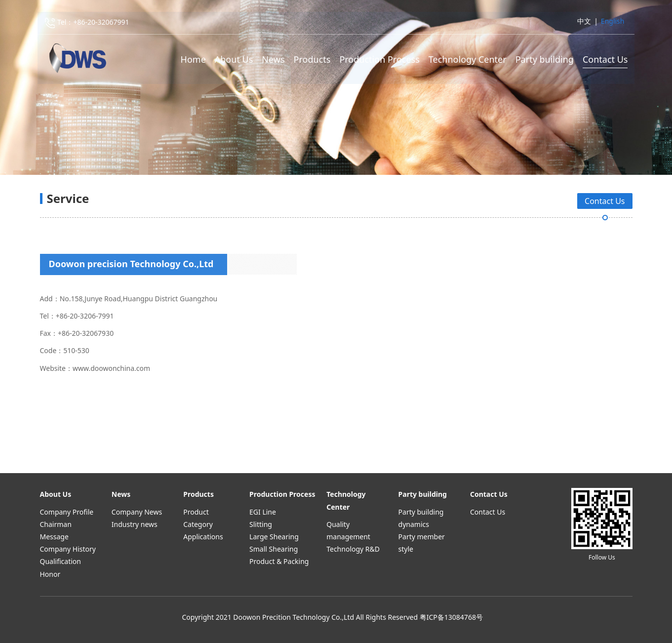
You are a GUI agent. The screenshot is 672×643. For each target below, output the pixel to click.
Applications (203, 537)
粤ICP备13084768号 (451, 617)
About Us (234, 60)
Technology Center (468, 60)
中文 (584, 21)
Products (312, 60)
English (613, 21)
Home (193, 60)
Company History (68, 549)
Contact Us (605, 60)
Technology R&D (353, 549)
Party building (545, 60)
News (273, 60)
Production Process (379, 60)
